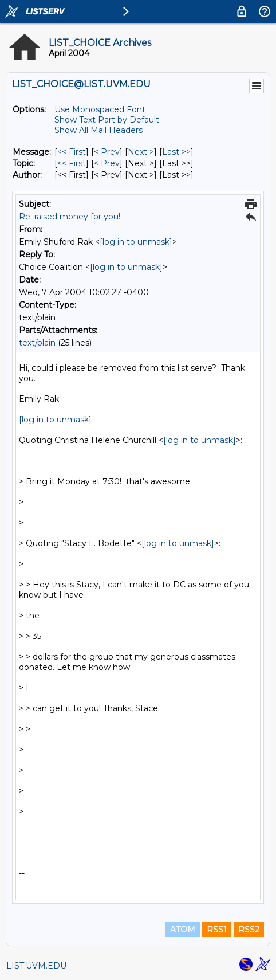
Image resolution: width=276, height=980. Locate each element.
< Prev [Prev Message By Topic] (107, 163)
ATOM (183, 930)
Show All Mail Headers (98, 130)
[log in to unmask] (136, 242)
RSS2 (249, 930)
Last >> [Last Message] (176, 152)
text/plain (37, 343)
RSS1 (217, 930)
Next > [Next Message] (141, 152)
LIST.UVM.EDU (36, 966)
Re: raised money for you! (70, 217)
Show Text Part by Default (107, 120)
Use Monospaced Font (100, 109)
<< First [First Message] (72, 152)
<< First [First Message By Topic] (72, 163)
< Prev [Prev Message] (107, 152)
